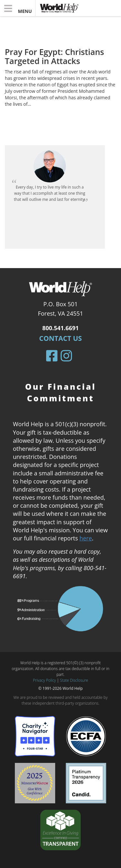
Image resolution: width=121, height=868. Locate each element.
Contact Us (60, 338)
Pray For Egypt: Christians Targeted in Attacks (54, 56)
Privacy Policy (44, 680)
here (86, 538)
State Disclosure (74, 680)
